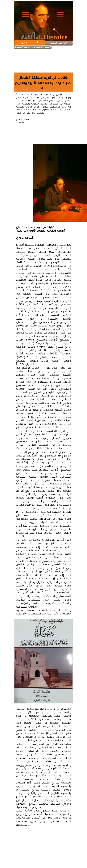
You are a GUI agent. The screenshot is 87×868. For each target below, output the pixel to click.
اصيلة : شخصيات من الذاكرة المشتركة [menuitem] (33, 47)
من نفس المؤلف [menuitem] (59, 43)
